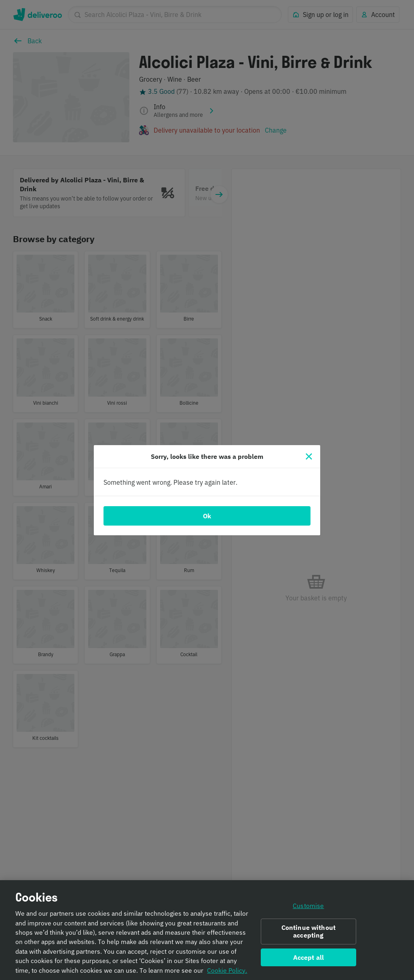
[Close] (309, 456)
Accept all (309, 961)
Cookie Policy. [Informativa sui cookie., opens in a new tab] (227, 974)
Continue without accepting (309, 936)
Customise (308, 910)
